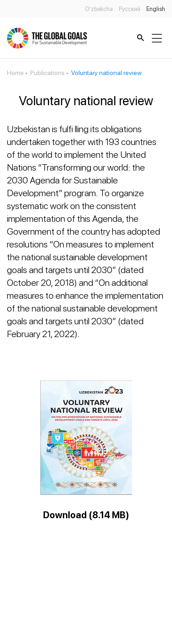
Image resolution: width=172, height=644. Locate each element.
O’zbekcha (99, 9)
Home (15, 73)
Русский (130, 9)
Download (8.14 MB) (86, 515)
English (156, 9)
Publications (47, 73)
